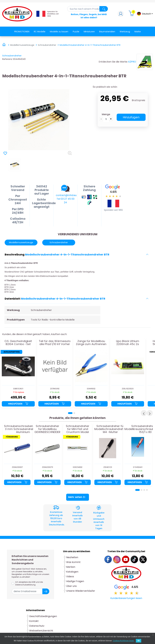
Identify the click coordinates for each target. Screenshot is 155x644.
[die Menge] (106, 119)
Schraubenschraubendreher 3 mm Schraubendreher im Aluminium (23, 429)
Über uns (71, 586)
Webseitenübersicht (41, 631)
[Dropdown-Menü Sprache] (145, 14)
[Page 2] (74, 413)
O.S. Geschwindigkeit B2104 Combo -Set (18, 343)
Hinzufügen (131, 117)
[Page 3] (144, 490)
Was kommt (73, 562)
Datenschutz (37, 626)
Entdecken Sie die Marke (113, 62)
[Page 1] (70, 413)
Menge (106, 114)
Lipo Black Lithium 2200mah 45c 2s (128, 343)
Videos (70, 576)
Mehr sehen (78, 497)
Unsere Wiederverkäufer (81, 591)
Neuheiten (72, 557)
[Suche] (88, 9)
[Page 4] (147, 490)
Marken (71, 567)
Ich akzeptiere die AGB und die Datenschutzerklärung (29, 583)
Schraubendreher (12, 56)
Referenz (7, 59)
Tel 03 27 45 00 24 (66, 201)
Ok (139, 641)
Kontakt (34, 621)
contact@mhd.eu (66, 195)
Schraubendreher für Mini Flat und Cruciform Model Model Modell (78, 429)
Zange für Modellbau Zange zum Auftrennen (91, 343)
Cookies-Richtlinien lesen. (124, 641)
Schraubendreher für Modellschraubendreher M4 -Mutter (110, 429)
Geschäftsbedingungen (43, 616)
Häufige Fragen (75, 581)
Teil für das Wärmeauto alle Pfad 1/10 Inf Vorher (55, 343)
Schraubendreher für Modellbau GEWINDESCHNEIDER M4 (47, 429)
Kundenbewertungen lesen (126, 598)
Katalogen (72, 572)
